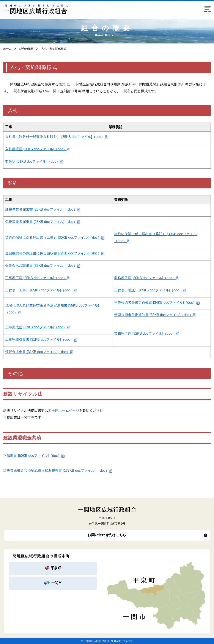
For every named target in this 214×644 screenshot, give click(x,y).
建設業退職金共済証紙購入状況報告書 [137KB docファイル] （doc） (56, 471)
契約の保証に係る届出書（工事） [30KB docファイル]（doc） (53, 237)
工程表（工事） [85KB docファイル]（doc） (39, 290)
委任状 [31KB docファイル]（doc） (32, 161)
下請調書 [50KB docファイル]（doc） (32, 456)
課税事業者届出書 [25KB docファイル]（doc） (41, 209)
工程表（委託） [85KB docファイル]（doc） (148, 290)
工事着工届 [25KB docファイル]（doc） (36, 278)
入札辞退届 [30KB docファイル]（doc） (36, 149)
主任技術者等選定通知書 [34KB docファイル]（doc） (155, 303)
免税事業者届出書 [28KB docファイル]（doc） (41, 222)
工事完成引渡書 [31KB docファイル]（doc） (39, 340)
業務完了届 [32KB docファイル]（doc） (145, 333)
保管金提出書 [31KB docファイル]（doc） (38, 352)
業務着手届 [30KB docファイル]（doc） (145, 278)
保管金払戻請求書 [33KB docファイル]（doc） (41, 266)
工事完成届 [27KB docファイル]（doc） (36, 327)
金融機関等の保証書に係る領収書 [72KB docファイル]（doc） (53, 253)
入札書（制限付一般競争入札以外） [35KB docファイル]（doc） (55, 137)
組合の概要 (25, 49)
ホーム (7, 49)
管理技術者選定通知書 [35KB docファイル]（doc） (153, 315)
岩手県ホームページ (64, 410)
